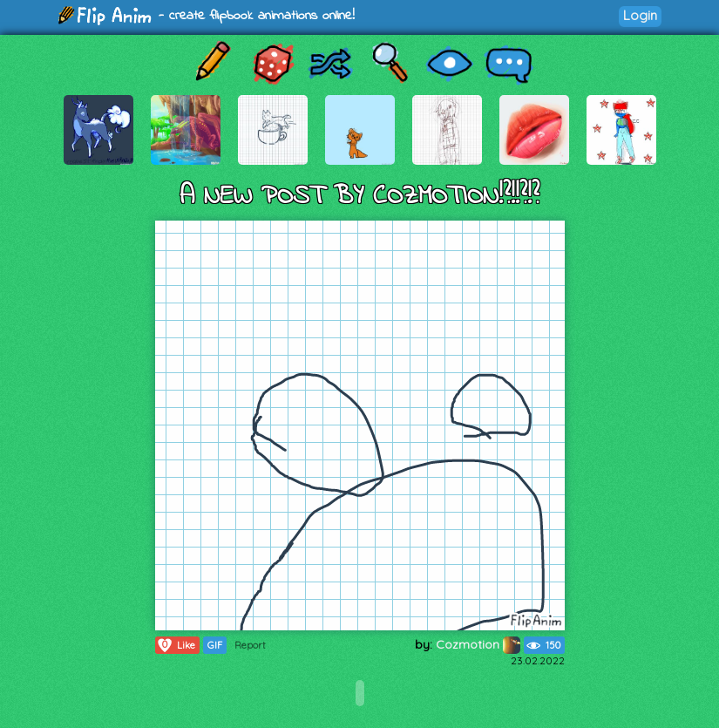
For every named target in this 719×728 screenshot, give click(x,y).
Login (640, 15)
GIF (215, 645)
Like (176, 645)
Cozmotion (478, 644)
